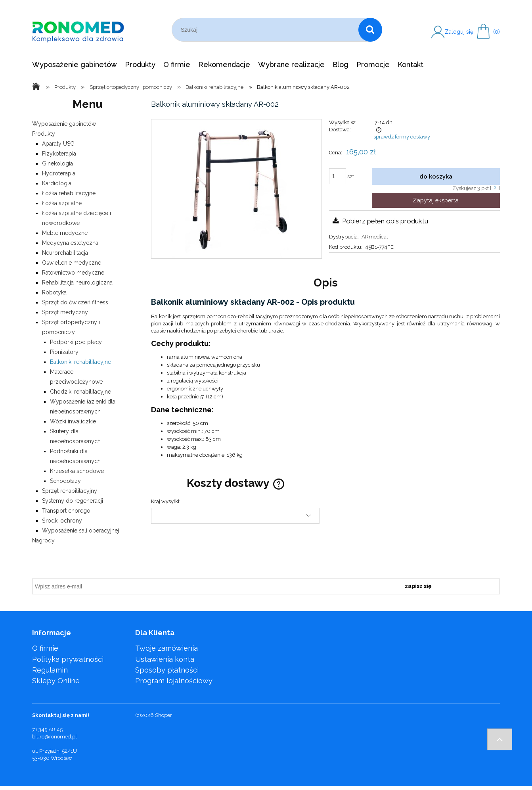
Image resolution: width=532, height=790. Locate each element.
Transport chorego (66, 511)
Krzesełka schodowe (77, 471)
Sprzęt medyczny (65, 312)
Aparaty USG (58, 144)
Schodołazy (65, 481)
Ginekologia (57, 163)
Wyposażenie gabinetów (64, 124)
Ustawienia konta (165, 659)
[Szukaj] (370, 30)
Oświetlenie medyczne (72, 263)
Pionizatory (64, 352)
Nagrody (43, 540)
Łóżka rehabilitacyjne (69, 193)
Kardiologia (57, 183)
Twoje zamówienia (166, 648)
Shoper (164, 715)
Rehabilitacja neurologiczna (77, 283)
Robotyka (54, 292)
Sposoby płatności (167, 670)
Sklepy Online (56, 681)
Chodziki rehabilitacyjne (80, 392)
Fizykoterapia (59, 154)
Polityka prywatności (68, 659)
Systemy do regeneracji (73, 501)
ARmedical (375, 237)
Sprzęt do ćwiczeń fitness (75, 302)
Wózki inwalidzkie (73, 421)
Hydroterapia (59, 173)
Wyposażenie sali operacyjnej (80, 531)
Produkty (44, 134)
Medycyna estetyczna (70, 243)
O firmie (45, 648)
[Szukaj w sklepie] (267, 30)
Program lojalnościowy (174, 681)
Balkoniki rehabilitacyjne (80, 362)
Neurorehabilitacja (65, 253)
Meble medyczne (65, 233)
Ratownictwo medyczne (73, 273)
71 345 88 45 (47, 729)
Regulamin (50, 670)
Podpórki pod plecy (76, 342)
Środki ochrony (62, 521)
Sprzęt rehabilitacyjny (70, 491)
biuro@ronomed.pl (55, 737)
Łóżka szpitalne (62, 203)
